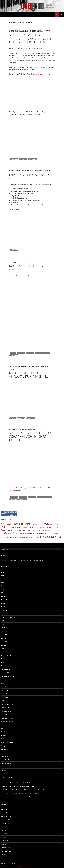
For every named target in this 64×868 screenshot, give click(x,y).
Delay (3, 624)
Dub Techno (5, 642)
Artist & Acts (13, 367)
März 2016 (4, 837)
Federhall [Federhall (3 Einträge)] (49, 527)
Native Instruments (7, 711)
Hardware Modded (7, 673)
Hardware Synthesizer (37, 30)
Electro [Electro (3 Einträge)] (24, 527)
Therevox (4, 767)
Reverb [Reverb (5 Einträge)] (42, 533)
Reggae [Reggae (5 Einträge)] (36, 533)
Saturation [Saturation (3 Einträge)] (55, 533)
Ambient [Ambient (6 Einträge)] (11, 524)
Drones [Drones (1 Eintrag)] (51, 524)
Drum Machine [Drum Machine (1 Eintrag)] (57, 524)
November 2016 (6, 823)
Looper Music (5, 694)
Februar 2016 (5, 841)
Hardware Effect (15, 368)
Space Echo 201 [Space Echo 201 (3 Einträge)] (20, 537)
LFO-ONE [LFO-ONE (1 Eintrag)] (39, 531)
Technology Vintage (7, 763)
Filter (3, 662)
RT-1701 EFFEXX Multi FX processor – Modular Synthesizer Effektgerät (22, 790)
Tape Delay (4, 753)
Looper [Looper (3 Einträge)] (47, 530)
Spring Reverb (5, 746)
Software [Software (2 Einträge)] (9, 537)
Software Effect (6, 739)
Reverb (3, 728)
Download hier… (15, 209)
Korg (2, 683)
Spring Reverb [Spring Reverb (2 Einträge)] (36, 537)
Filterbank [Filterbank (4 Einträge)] (56, 527)
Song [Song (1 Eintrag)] (13, 537)
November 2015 (6, 851)
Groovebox (25, 30)
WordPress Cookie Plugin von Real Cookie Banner (17, 867)
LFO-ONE (29, 112)
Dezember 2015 (6, 848)
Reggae (3, 725)
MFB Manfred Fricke (42, 368)
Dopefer (3, 628)
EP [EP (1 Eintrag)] (28, 528)
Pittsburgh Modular (7, 718)
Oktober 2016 (5, 827)
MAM (3, 701)
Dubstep (4, 645)
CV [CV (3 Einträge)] (39, 524)
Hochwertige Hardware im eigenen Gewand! (24, 275)
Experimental (17, 30)
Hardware (23, 159)
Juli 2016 (4, 830)
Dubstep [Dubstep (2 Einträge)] (17, 528)
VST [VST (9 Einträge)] (61, 537)
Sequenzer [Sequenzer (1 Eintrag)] (3, 537)
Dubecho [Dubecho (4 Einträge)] (10, 527)
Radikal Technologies (42, 261)
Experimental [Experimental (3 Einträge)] (41, 527)
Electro (28, 367)
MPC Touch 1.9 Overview (30, 175)
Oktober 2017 (5, 813)
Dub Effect (21, 367)
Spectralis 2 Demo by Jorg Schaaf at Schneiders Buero (27, 488)
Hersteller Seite (36, 74)
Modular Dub (5, 708)
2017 (10, 30)
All (17, 170)
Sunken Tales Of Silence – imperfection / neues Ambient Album (20, 797)
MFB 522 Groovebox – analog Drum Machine (28, 375)
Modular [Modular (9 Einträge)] (5, 533)
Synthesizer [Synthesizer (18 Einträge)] (47, 537)
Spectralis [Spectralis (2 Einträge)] (28, 537)
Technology (27, 32)
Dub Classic (5, 631)
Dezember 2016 (6, 820)
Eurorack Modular (6, 655)
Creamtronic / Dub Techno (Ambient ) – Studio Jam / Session (19, 783)
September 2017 (6, 816)
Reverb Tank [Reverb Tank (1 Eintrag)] (48, 534)
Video (12, 179)
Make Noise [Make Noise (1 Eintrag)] (52, 531)
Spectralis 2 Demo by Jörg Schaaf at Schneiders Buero (31, 436)
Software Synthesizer (7, 742)
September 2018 (6, 809)
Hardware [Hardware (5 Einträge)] (24, 530)
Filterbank (14, 497)
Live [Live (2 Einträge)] (43, 531)
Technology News (38, 32)
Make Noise (5, 697)
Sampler (3, 732)
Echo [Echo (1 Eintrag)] (20, 528)
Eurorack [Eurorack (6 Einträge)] (33, 527)
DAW (3, 621)
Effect (3, 648)
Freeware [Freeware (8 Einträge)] (6, 530)
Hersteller (30, 170)
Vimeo (19, 490)
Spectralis (14, 499)
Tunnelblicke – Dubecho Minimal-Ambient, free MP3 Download (20, 793)
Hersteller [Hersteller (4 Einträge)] (33, 530)
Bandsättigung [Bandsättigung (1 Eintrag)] (34, 524)
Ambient (4, 596)
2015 (10, 170)
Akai (14, 170)
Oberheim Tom (5, 715)
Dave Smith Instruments (8, 617)
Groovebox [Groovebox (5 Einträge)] (15, 530)
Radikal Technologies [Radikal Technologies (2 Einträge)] (26, 534)
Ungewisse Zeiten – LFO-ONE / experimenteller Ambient (18, 786)
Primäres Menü (62, 14)
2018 (3, 582)
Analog (13, 353)
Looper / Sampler (6, 690)
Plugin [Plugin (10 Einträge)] (16, 533)
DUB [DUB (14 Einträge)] (4, 527)
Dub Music (4, 638)
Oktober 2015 (5, 855)
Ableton (3, 586)
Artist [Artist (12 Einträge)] (27, 524)
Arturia (3, 603)
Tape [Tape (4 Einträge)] (56, 537)
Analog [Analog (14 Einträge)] (19, 524)
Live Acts (4, 687)
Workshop (4, 770)
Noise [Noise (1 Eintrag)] (11, 534)
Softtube (4, 735)
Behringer (4, 610)
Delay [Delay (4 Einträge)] (47, 524)
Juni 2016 (4, 834)
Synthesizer (19, 32)
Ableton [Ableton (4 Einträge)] (4, 524)
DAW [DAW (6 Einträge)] (42, 524)
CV (2, 614)
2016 (3, 575)
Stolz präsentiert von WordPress (9, 863)
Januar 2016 (5, 844)
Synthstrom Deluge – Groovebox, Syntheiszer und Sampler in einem (30, 39)
